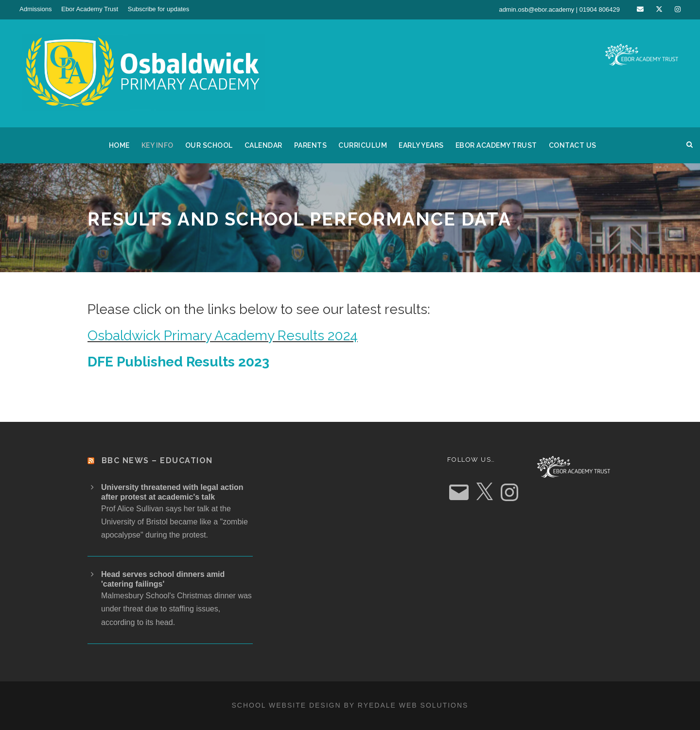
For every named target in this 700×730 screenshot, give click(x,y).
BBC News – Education (157, 461)
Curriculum (363, 145)
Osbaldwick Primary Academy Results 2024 (223, 336)
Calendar (263, 145)
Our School (209, 145)
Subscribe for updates (158, 9)
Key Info (157, 145)
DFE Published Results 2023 (178, 362)
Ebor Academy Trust (90, 9)
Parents (311, 145)
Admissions (35, 9)
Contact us (573, 145)
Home (119, 145)
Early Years (421, 145)
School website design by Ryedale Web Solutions (350, 705)
